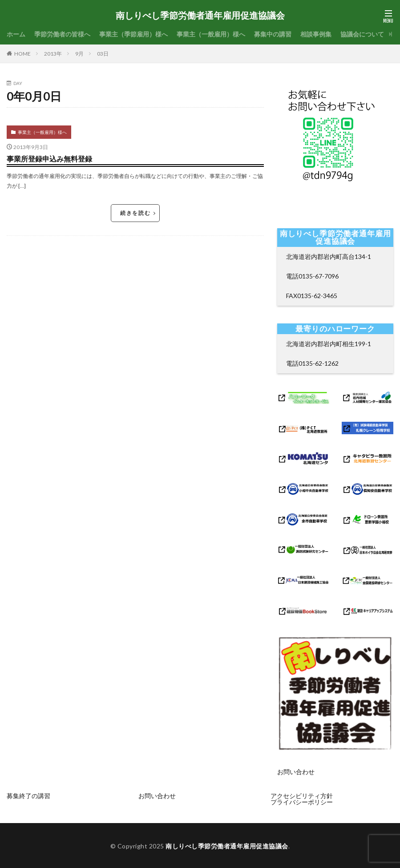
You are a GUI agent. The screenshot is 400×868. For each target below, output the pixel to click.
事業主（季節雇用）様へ (133, 34)
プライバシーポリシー (302, 802)
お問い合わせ (296, 777)
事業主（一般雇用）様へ (211, 34)
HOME (22, 54)
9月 (79, 54)
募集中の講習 (273, 34)
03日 (103, 54)
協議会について (362, 34)
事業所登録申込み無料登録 (49, 159)
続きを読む (135, 213)
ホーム (16, 34)
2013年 (53, 54)
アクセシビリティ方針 (302, 796)
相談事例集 (316, 34)
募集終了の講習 (28, 796)
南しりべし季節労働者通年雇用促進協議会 (200, 16)
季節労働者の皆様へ (62, 34)
